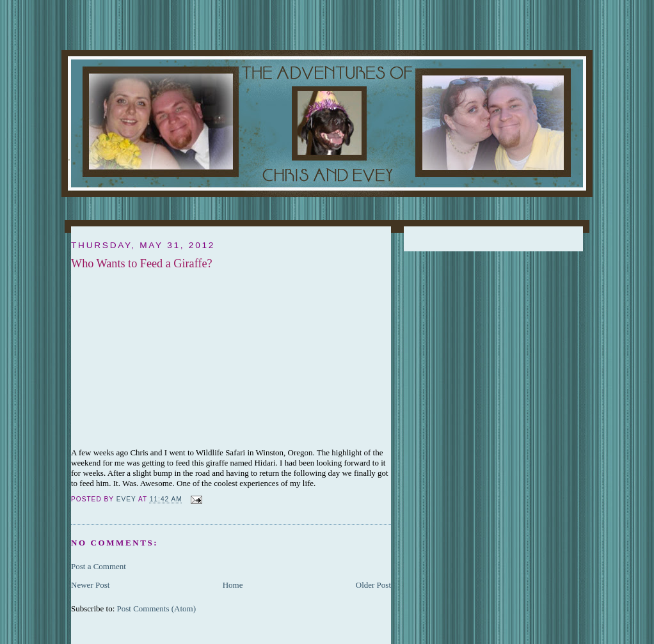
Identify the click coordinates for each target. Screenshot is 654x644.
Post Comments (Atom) (157, 609)
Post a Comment (99, 566)
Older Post (373, 585)
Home (233, 585)
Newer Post (90, 585)
